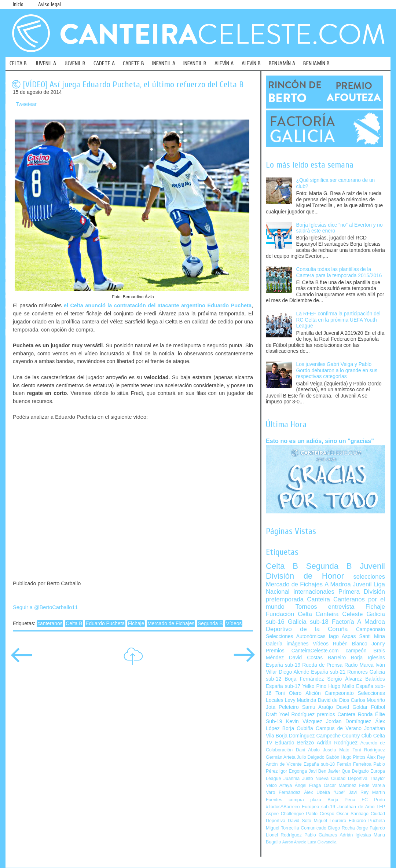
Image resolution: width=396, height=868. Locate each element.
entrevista (341, 607)
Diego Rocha (342, 828)
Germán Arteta (281, 757)
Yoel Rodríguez (297, 715)
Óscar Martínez (340, 785)
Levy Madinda (300, 700)
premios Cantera (336, 715)
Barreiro (337, 658)
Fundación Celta (289, 614)
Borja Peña (341, 800)
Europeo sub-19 (318, 807)
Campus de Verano (339, 728)
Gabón (332, 757)
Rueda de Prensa (322, 665)
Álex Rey (376, 757)
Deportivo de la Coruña (307, 629)
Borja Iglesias (368, 658)
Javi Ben (317, 771)
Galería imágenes (287, 644)
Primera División (362, 592)
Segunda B (210, 624)
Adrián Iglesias (355, 835)
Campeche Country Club (344, 736)
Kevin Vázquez (304, 721)
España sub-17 (283, 686)
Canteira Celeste (339, 614)
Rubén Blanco (350, 644)
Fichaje (136, 624)
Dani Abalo (308, 750)
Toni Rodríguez (369, 750)
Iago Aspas (342, 636)
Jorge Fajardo (371, 828)
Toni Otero (288, 693)
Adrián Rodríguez (337, 743)
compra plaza (305, 800)
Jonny (378, 644)
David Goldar (352, 707)
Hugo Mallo (341, 686)
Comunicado (313, 828)
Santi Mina (372, 636)
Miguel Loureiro (330, 821)
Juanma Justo (298, 779)
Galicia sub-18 (308, 622)
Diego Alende (294, 672)
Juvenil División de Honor (325, 571)
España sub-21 (328, 672)
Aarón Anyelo (294, 842)
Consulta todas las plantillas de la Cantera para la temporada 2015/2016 (339, 272)
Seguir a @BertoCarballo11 (45, 607)
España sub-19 (283, 665)
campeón (356, 651)
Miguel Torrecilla (283, 828)
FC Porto (373, 800)
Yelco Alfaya (279, 785)
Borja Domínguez (295, 736)
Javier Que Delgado (348, 771)
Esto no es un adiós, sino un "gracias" (320, 441)
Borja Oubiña (298, 728)
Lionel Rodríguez (284, 835)
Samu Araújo (318, 707)
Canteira (318, 599)
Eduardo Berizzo (294, 743)
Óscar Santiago (352, 814)
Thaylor (377, 779)
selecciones (369, 577)
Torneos (306, 607)
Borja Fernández (304, 679)
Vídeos (234, 624)
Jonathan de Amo (356, 807)
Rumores (357, 672)
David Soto (300, 821)
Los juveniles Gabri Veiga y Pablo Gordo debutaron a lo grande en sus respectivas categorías (337, 370)
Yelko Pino (314, 686)
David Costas (306, 658)
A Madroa (338, 584)
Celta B (74, 624)
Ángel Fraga (308, 785)
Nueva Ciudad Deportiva (341, 779)
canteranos (50, 624)
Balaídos (375, 679)
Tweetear (26, 104)
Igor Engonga (293, 771)
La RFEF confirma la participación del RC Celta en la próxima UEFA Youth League (338, 320)
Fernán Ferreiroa (354, 764)
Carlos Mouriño (368, 700)
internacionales (314, 592)
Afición (313, 693)
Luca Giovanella (322, 842)
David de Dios (333, 700)
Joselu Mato (336, 750)
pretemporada (285, 599)
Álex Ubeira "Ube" (324, 792)
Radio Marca (359, 665)
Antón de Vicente (284, 764)
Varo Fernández (283, 792)
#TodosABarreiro (283, 807)
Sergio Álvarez (344, 679)
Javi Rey (359, 792)
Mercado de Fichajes (171, 624)
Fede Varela (372, 785)
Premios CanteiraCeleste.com (302, 651)
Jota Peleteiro (282, 707)
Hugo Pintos (353, 757)
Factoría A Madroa (358, 622)
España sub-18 (319, 764)
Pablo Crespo (320, 814)
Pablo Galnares (321, 835)
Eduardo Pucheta (105, 624)
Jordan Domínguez (349, 721)
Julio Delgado (310, 757)
